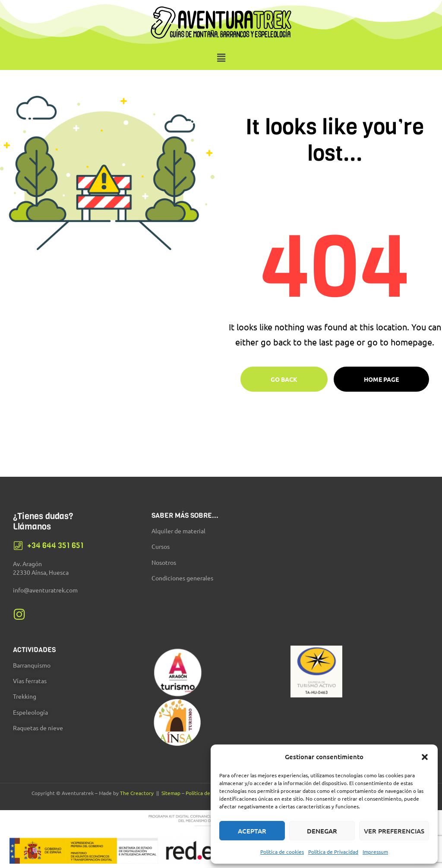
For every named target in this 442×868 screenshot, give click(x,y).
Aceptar (252, 831)
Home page (381, 379)
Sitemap (171, 793)
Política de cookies (282, 852)
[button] (425, 757)
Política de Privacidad (333, 852)
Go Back (284, 379)
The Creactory (137, 793)
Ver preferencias (394, 831)
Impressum (375, 852)
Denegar (322, 831)
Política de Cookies (208, 793)
